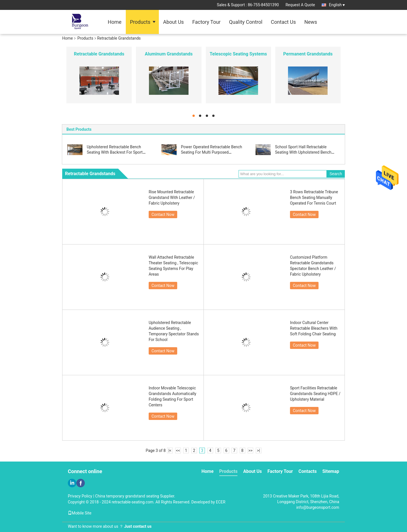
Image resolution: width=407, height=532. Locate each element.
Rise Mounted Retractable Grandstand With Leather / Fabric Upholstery (172, 198)
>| (258, 451)
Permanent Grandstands (308, 54)
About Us (173, 22)
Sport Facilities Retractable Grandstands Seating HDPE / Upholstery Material (315, 394)
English (337, 5)
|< (170, 451)
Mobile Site (80, 513)
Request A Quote (300, 5)
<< (178, 451)
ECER (221, 502)
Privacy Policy (80, 496)
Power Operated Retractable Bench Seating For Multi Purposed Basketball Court (212, 152)
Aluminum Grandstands (169, 54)
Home (114, 22)
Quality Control (246, 22)
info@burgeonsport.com (318, 507)
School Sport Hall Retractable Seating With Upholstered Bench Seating (303, 152)
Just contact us (138, 526)
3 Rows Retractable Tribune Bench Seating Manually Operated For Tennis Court (314, 198)
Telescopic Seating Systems (238, 54)
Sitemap (331, 471)
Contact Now (163, 214)
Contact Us (283, 22)
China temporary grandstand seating (127, 496)
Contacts (308, 471)
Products (140, 22)
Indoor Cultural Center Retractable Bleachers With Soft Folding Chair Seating (314, 328)
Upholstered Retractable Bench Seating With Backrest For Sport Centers (115, 152)
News (311, 22)
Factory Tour (206, 22)
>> (251, 451)
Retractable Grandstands (99, 54)
